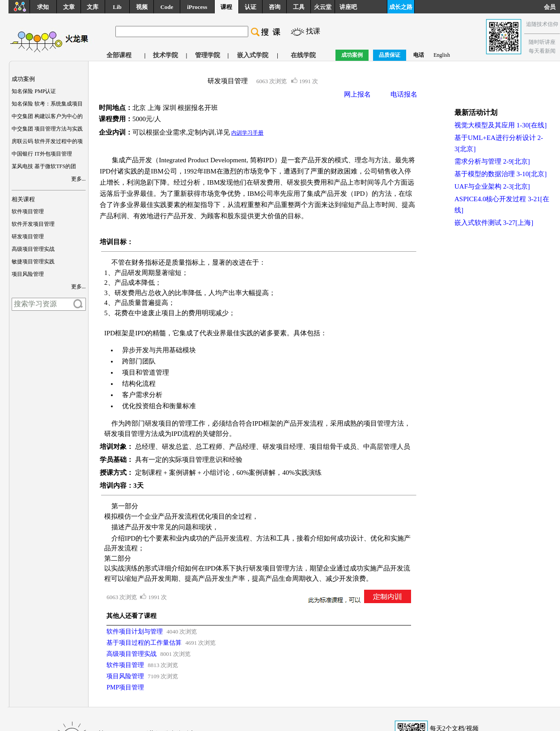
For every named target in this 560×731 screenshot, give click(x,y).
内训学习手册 (247, 133)
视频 (142, 7)
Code (167, 7)
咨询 (275, 7)
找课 (313, 31)
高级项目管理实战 (33, 249)
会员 (552, 7)
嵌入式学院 (253, 55)
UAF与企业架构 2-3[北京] (492, 186)
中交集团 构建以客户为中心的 (47, 116)
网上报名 (357, 94)
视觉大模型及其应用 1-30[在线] (501, 125)
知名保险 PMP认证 (34, 91)
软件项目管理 (28, 211)
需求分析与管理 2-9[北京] (492, 161)
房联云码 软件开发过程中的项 (47, 141)
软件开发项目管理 (33, 224)
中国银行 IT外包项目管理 (42, 154)
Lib (117, 7)
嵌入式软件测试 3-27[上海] (494, 223)
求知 (43, 7)
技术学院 (165, 55)
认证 (250, 7)
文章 (69, 7)
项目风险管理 (28, 274)
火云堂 (323, 7)
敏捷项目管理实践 (33, 262)
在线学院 (303, 55)
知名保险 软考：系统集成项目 (47, 104)
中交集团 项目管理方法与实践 (47, 129)
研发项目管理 (28, 237)
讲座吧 (348, 7)
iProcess (197, 7)
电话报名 (404, 94)
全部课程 (119, 55)
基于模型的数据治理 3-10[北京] (501, 174)
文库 (93, 7)
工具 (299, 7)
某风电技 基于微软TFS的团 (44, 166)
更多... (78, 179)
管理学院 (208, 55)
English (442, 55)
